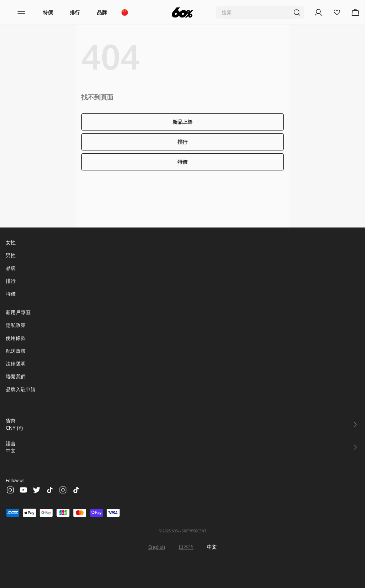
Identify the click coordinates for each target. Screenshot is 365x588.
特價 (48, 12)
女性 (11, 242)
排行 (75, 12)
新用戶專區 (18, 312)
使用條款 (16, 338)
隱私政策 (16, 325)
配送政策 (16, 351)
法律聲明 (16, 364)
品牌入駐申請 (21, 389)
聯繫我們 (16, 376)
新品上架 (182, 122)
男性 (11, 255)
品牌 (102, 12)
